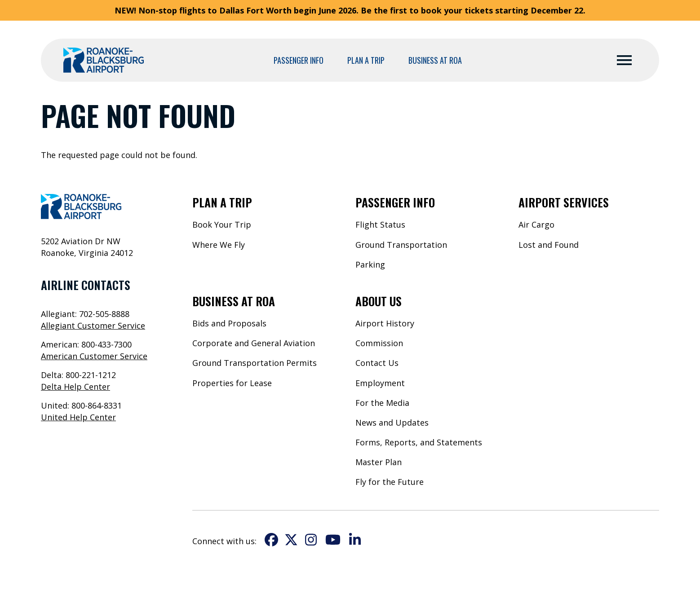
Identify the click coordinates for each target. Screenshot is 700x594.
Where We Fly (219, 245)
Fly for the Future (390, 482)
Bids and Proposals (229, 323)
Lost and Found (549, 245)
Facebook (271, 540)
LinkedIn (355, 540)
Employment (380, 383)
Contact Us (377, 363)
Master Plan (379, 462)
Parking (370, 264)
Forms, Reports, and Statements (419, 442)
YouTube (333, 540)
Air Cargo (536, 224)
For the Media (382, 403)
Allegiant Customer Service (93, 326)
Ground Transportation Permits (255, 363)
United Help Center (78, 417)
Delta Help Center (75, 387)
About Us (379, 301)
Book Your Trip (222, 224)
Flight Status (380, 224)
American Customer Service (94, 356)
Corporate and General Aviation (254, 343)
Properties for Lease (232, 383)
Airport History (385, 323)
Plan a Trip (366, 60)
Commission (379, 343)
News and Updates (392, 422)
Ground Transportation (401, 245)
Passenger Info (299, 60)
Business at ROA (435, 60)
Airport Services (564, 202)
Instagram (311, 540)
